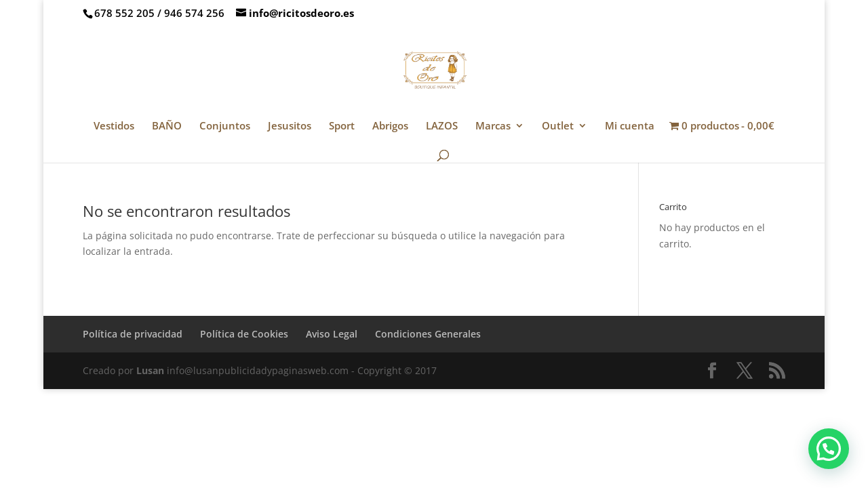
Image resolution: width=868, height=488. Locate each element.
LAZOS (442, 126)
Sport (342, 126)
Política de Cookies (244, 334)
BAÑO (167, 126)
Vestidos (114, 126)
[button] (829, 449)
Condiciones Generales (428, 334)
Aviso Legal (332, 334)
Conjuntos (225, 126)
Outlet (558, 126)
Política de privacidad (133, 334)
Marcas (493, 126)
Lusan (150, 370)
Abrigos (390, 126)
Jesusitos (290, 126)
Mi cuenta (630, 126)
